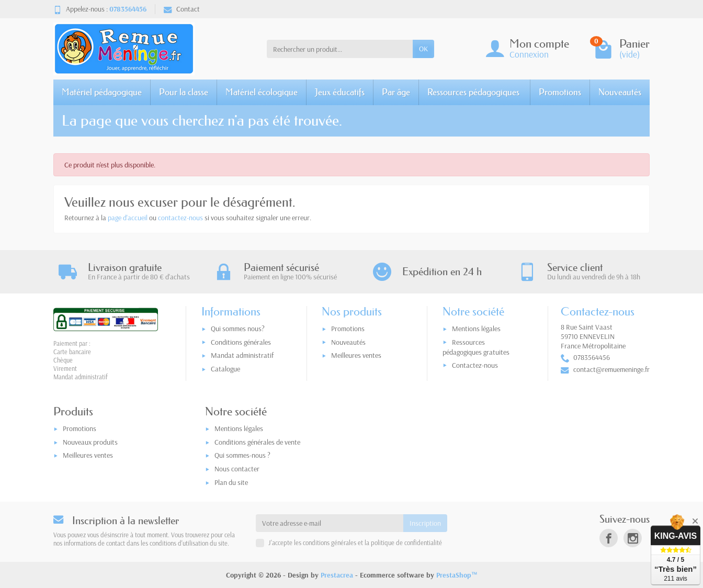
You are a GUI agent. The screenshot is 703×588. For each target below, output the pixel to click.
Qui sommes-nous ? (242, 455)
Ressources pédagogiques (473, 92)
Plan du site (231, 482)
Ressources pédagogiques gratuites (476, 347)
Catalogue (225, 369)
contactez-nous (180, 218)
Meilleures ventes (356, 355)
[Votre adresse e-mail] (330, 523)
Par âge (396, 92)
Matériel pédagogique (102, 92)
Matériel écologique (262, 92)
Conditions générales (241, 342)
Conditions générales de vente (257, 442)
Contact (182, 9)
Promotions (560, 92)
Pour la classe (184, 92)
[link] (609, 538)
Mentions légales (476, 329)
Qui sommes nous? (238, 329)
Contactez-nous (475, 365)
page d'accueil (128, 218)
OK (423, 49)
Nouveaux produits (90, 442)
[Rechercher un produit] (340, 49)
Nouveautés (620, 92)
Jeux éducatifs (340, 92)
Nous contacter (237, 469)
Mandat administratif (242, 355)
